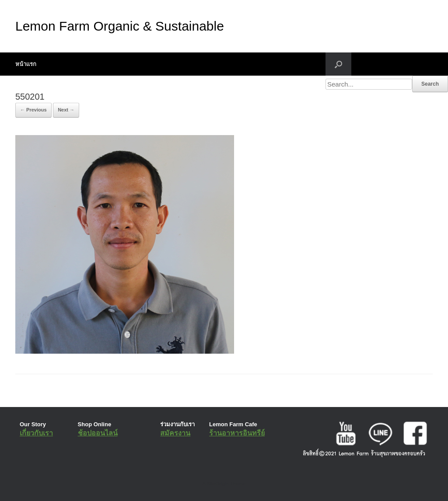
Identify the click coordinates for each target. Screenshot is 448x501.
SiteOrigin (218, 484)
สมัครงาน (175, 433)
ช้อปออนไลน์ (98, 433)
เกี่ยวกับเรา (36, 433)
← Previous (33, 110)
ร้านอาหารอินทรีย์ (237, 433)
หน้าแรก (26, 64)
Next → (66, 110)
